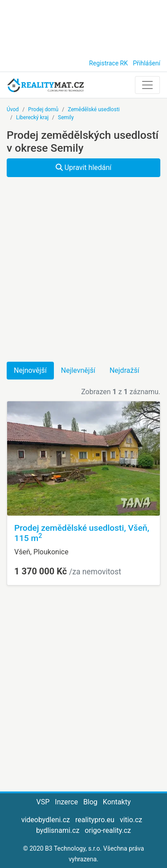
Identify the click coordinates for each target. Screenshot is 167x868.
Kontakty (117, 802)
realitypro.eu (95, 820)
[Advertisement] (83, 27)
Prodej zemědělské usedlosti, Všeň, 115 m (82, 533)
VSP (43, 802)
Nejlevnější (78, 370)
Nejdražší (124, 370)
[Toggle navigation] (147, 85)
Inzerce (66, 802)
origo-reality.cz (108, 830)
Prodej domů (43, 109)
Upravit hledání (84, 168)
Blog (90, 802)
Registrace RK (108, 63)
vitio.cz (131, 820)
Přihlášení (147, 63)
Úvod (13, 109)
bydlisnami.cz (58, 830)
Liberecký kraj (32, 117)
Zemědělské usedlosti (94, 109)
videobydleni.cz (46, 820)
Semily (66, 117)
